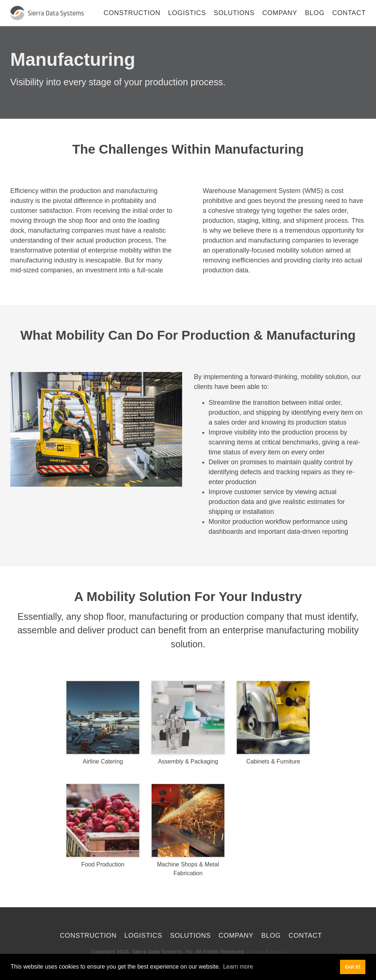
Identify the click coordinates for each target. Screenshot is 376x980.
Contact (349, 13)
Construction (132, 13)
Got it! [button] (352, 967)
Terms (277, 952)
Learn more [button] (238, 967)
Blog (315, 13)
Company (280, 13)
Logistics (187, 13)
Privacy (256, 952)
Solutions (234, 13)
